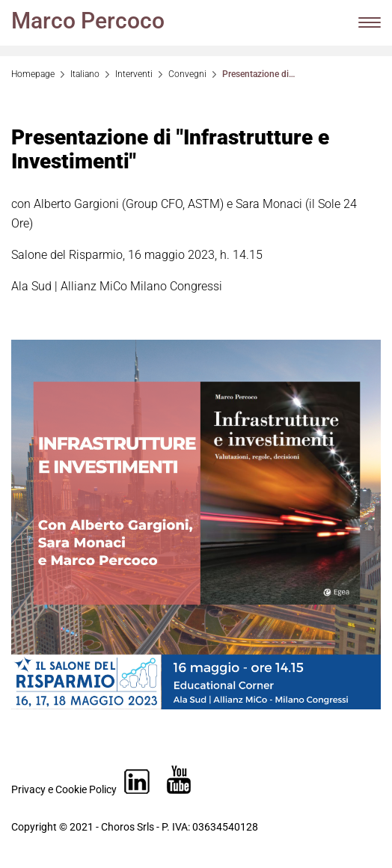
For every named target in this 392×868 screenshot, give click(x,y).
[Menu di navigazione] (370, 22)
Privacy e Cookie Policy (64, 789)
